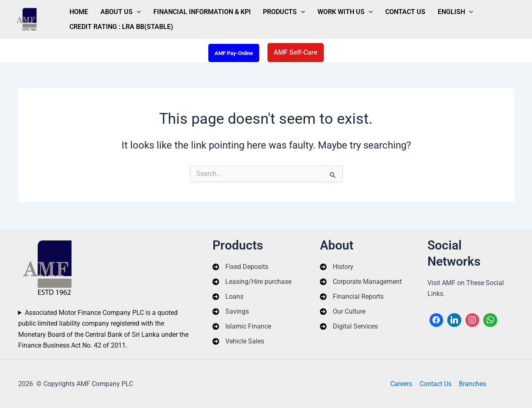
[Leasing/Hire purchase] (252, 281)
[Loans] (228, 296)
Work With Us (319, 10)
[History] (337, 266)
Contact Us (373, 10)
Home (76, 10)
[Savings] (231, 312)
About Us (112, 10)
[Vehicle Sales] (238, 342)
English (418, 10)
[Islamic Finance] (242, 326)
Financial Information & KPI (188, 10)
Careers (402, 384)
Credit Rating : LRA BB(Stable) (118, 29)
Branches (472, 384)
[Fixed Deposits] (240, 266)
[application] (128, 10)
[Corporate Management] (361, 281)
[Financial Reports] (352, 296)
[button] (296, 53)
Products (264, 10)
